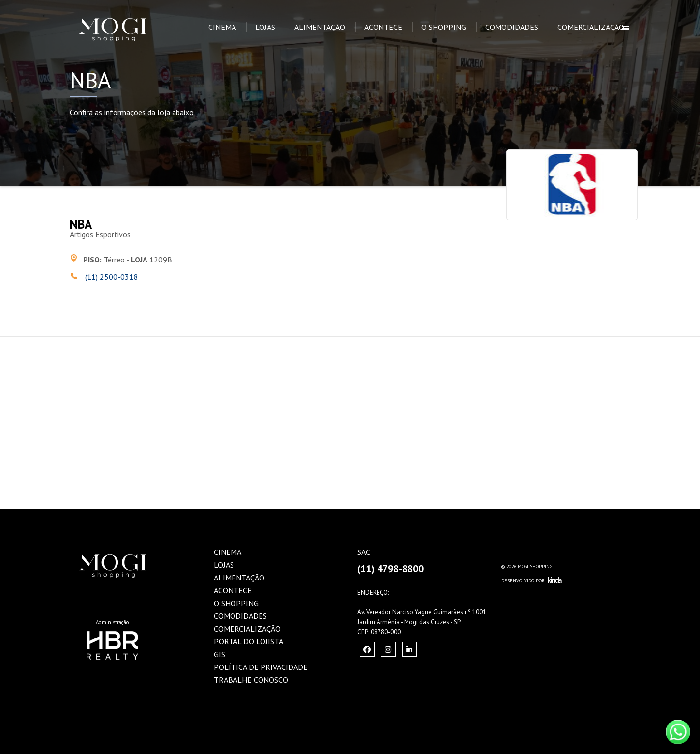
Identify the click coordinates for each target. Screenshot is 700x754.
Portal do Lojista (248, 641)
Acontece (383, 27)
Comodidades (512, 27)
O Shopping (444, 27)
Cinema (222, 27)
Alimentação (320, 27)
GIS (219, 654)
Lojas (265, 27)
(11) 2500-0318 (111, 277)
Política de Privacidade (261, 667)
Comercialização (591, 27)
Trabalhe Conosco (251, 680)
